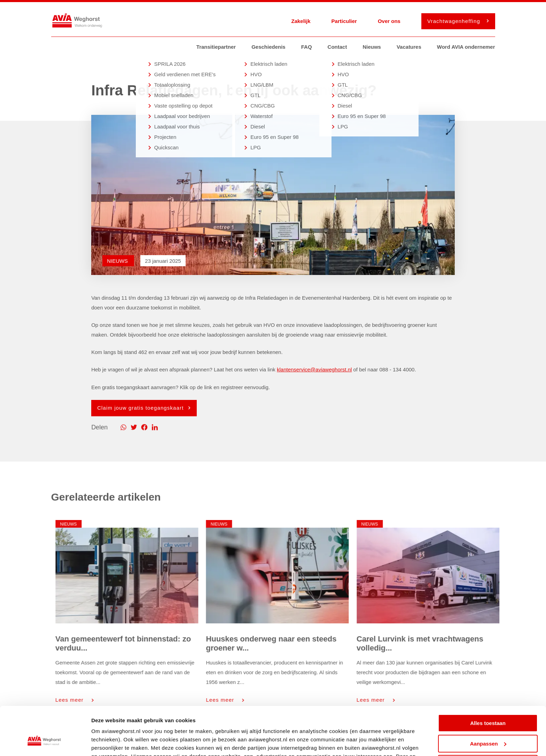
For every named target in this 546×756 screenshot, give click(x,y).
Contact (337, 47)
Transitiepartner (216, 47)
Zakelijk (301, 21)
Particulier (344, 21)
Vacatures (409, 47)
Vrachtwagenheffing (456, 21)
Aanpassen (488, 702)
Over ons (389, 21)
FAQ (307, 47)
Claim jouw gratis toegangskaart (142, 408)
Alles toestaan (488, 682)
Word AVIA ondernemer (466, 47)
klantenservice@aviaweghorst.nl (314, 369)
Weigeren (488, 722)
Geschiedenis (268, 47)
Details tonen (108, 742)
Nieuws (372, 47)
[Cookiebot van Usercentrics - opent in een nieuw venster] (45, 742)
